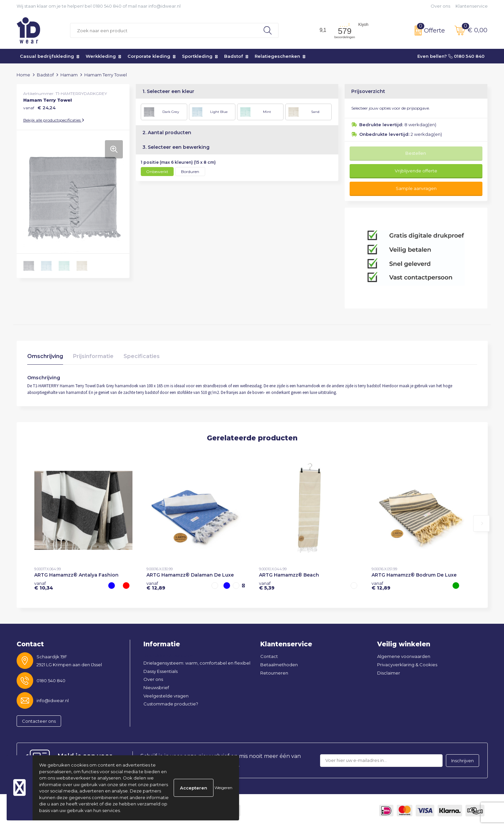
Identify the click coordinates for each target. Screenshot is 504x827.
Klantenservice (472, 6)
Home (23, 75)
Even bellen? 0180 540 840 (451, 56)
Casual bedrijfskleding (47, 56)
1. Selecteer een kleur (168, 91)
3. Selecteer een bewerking (176, 147)
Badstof (234, 56)
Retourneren (274, 673)
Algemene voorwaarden (404, 656)
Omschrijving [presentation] (45, 356)
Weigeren (223, 788)
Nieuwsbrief (156, 688)
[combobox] (164, 30)
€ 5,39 (267, 586)
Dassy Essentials (161, 671)
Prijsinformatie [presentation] (93, 356)
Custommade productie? (171, 704)
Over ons (440, 6)
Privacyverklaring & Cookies (407, 665)
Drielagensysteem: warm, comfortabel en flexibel (197, 663)
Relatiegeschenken (277, 56)
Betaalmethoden (279, 665)
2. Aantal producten (167, 133)
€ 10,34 (44, 586)
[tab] (45, 358)
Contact (269, 656)
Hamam (69, 75)
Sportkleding (197, 56)
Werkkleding (101, 56)
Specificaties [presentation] (142, 356)
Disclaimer (389, 673)
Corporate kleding (149, 56)
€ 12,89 (156, 586)
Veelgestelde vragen (166, 696)
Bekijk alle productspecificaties (54, 120)
